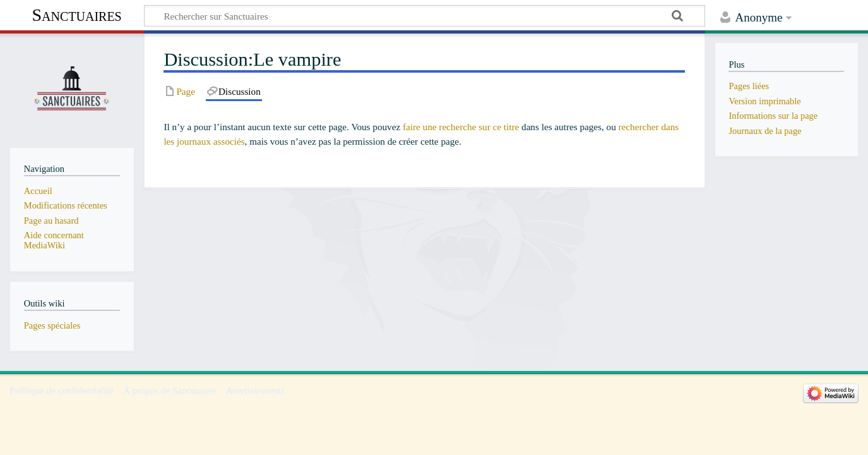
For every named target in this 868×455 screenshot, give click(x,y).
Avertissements (255, 390)
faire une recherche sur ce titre (461, 127)
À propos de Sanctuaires (170, 390)
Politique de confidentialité (62, 390)
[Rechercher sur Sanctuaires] (425, 16)
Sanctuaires (76, 15)
